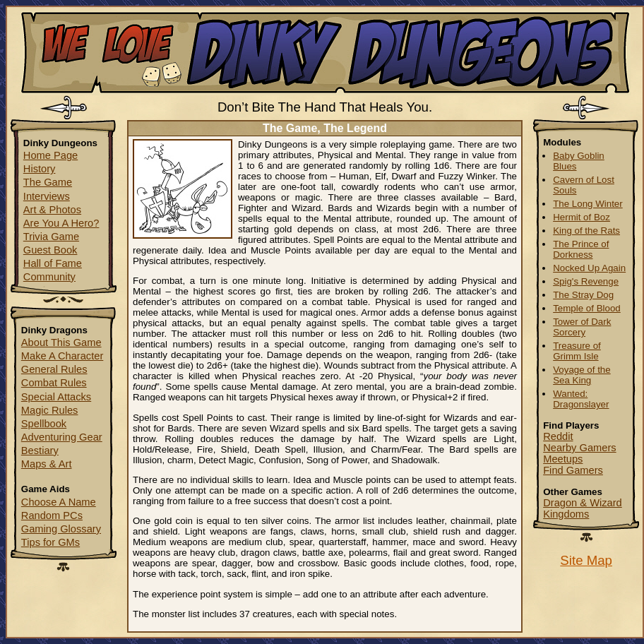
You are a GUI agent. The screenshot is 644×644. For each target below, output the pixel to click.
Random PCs (52, 515)
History (40, 169)
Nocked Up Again (589, 268)
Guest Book (50, 250)
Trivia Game (51, 237)
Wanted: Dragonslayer (581, 399)
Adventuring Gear (62, 437)
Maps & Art (47, 464)
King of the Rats (586, 231)
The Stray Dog (583, 295)
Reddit (558, 436)
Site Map (586, 560)
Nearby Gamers (579, 448)
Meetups (563, 459)
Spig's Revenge (586, 281)
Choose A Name (59, 502)
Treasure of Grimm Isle (577, 351)
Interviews (47, 196)
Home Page (50, 155)
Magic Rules (50, 410)
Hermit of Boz (582, 217)
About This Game (61, 342)
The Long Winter (588, 204)
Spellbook (44, 424)
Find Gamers (573, 470)
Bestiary (40, 451)
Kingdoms (566, 514)
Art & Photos (52, 210)
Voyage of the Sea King (582, 375)
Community (49, 277)
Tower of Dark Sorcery (582, 327)
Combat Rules (54, 383)
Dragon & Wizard (583, 503)
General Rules (54, 369)
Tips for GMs (50, 542)
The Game (48, 182)
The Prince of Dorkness (581, 249)
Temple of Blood (587, 308)
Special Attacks (56, 397)
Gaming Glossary (61, 529)
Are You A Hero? (61, 223)
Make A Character (62, 356)
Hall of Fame (53, 263)
